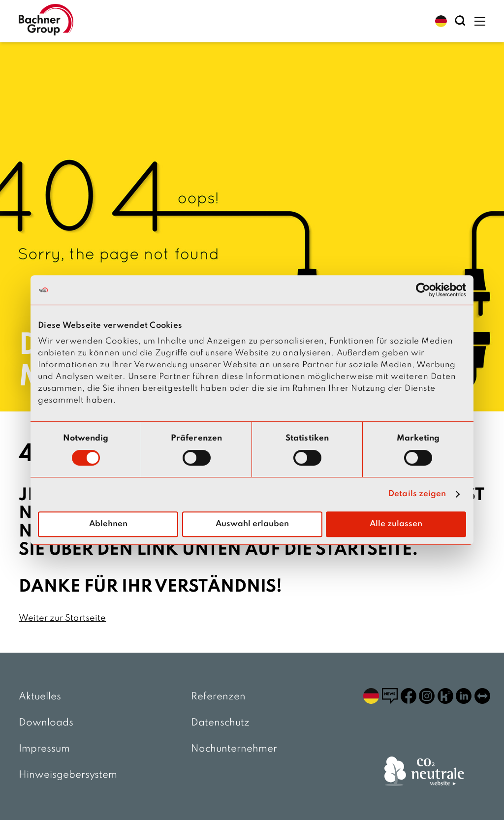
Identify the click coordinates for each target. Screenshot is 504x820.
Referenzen (218, 697)
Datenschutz (220, 723)
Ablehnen (108, 524)
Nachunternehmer (234, 749)
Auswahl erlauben (252, 524)
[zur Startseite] (46, 21)
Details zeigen (417, 494)
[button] (441, 21)
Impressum (44, 749)
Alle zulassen (396, 524)
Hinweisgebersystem (68, 775)
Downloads (46, 723)
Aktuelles (40, 697)
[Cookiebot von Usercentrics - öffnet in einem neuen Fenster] (423, 290)
